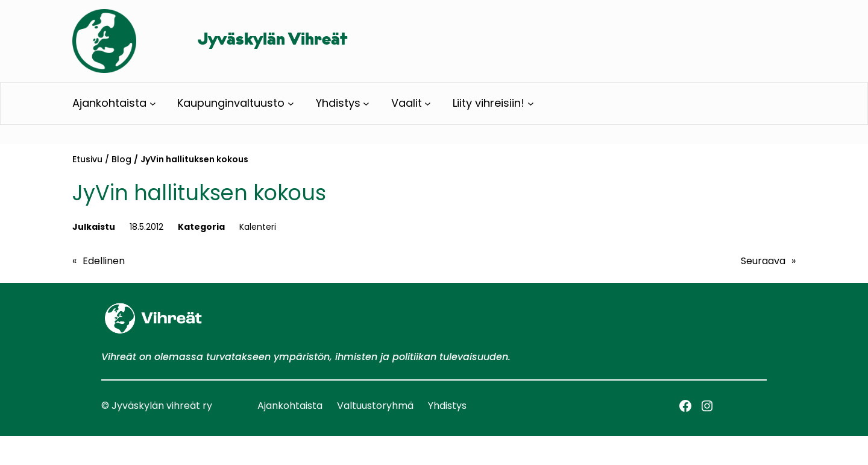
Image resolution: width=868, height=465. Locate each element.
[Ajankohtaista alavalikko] (153, 103)
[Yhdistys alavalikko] (366, 103)
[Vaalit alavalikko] (428, 103)
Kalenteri (258, 227)
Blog (121, 159)
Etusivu (87, 159)
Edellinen (104, 261)
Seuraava (763, 261)
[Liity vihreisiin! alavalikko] (531, 103)
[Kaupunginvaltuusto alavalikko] (291, 103)
